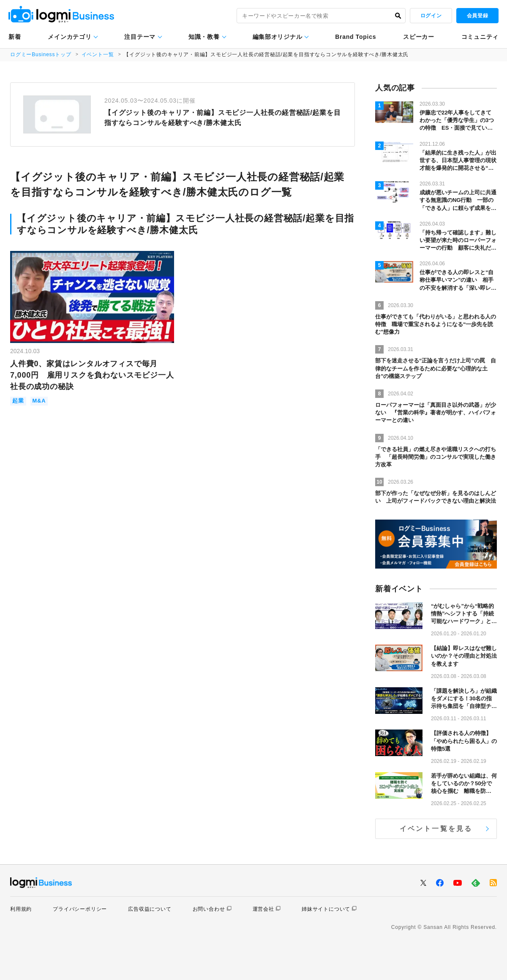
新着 (15, 37)
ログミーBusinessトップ (41, 54)
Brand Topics (356, 37)
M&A (39, 401)
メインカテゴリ (70, 37)
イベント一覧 (98, 54)
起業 (18, 401)
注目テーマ (140, 37)
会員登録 (477, 16)
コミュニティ (480, 37)
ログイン (431, 16)
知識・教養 (204, 37)
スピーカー (419, 37)
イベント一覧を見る (436, 829)
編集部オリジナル (278, 37)
